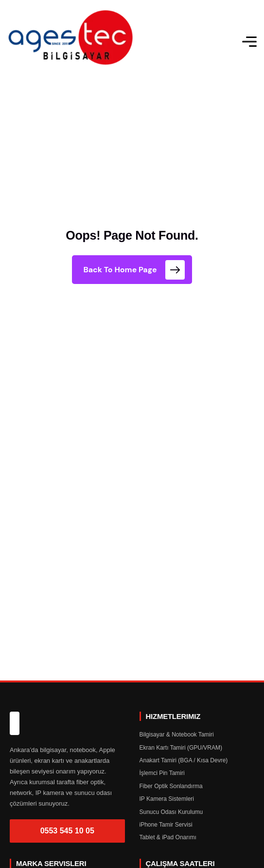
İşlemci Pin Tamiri (162, 773)
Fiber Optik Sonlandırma (171, 786)
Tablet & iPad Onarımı (168, 837)
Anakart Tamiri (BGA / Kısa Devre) (184, 760)
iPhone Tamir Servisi (166, 825)
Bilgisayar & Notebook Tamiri (177, 735)
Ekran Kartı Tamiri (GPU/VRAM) (181, 748)
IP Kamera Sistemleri (167, 799)
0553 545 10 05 (67, 831)
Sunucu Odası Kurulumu (171, 812)
